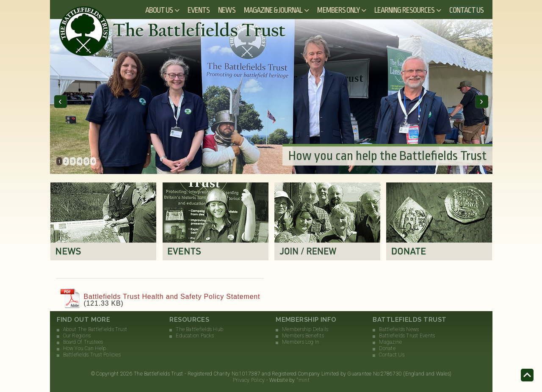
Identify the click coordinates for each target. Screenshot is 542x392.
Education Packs (195, 336)
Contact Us (467, 10)
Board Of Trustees (83, 342)
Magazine (390, 342)
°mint (303, 380)
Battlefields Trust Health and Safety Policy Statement (172, 297)
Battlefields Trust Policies (92, 355)
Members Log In (301, 342)
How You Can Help (85, 348)
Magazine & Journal (273, 10)
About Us (159, 10)
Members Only (338, 10)
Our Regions (77, 336)
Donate (387, 348)
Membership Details (305, 329)
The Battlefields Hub (199, 329)
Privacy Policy (249, 380)
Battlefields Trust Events (407, 336)
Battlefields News (399, 329)
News (227, 10)
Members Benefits (303, 336)
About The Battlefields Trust (95, 329)
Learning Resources (404, 10)
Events (199, 10)
